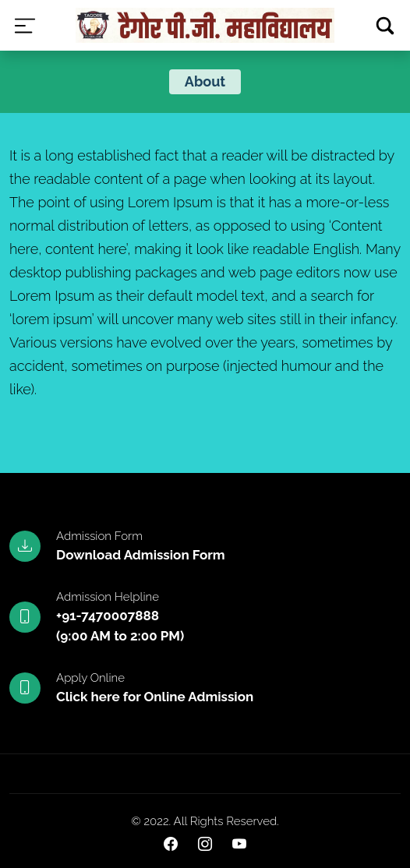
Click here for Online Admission (155, 697)
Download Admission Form (141, 555)
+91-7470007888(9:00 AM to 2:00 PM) (120, 626)
